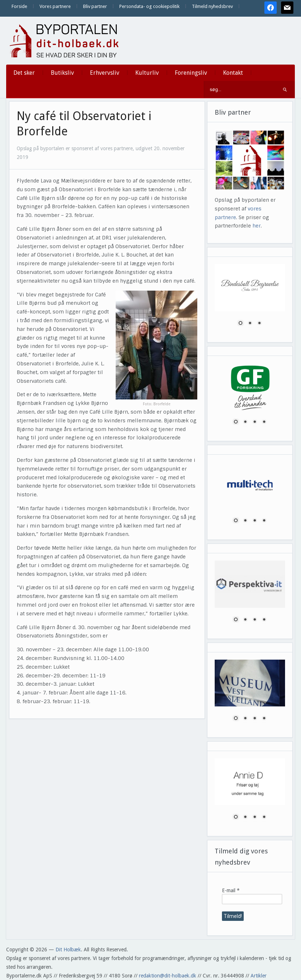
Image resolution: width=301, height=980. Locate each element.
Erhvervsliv (105, 73)
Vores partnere (55, 6)
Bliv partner (95, 6)
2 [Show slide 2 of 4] (245, 422)
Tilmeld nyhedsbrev (212, 6)
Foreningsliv (191, 73)
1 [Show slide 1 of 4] (236, 422)
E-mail (231, 890)
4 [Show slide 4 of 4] (264, 422)
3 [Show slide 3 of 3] (259, 324)
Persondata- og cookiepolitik (149, 6)
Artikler (259, 976)
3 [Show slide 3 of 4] (255, 422)
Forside (19, 6)
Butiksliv (62, 73)
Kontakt (233, 73)
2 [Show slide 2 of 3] (250, 324)
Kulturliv (147, 73)
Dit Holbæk (68, 950)
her (257, 226)
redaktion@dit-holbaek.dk (168, 976)
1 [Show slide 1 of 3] (240, 324)
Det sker (24, 73)
